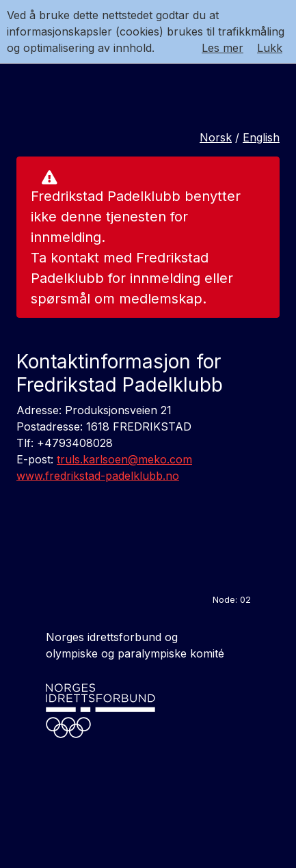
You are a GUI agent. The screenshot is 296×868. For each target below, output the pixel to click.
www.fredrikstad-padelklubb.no (98, 476)
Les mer (223, 48)
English (261, 137)
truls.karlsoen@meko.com (124, 459)
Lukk (270, 48)
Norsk (216, 137)
